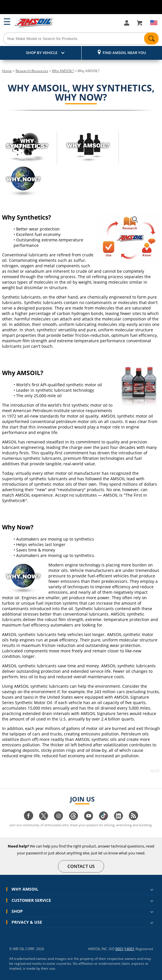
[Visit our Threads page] (74, 819)
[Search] (81, 39)
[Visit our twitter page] (44, 819)
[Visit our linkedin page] (118, 819)
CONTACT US (81, 866)
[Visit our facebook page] (29, 819)
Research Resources (32, 71)
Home (7, 71)
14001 (130, 949)
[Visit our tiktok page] (103, 819)
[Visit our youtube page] (88, 819)
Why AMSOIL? (63, 71)
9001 (119, 949)
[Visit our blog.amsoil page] (133, 819)
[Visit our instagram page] (59, 819)
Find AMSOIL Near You (124, 53)
